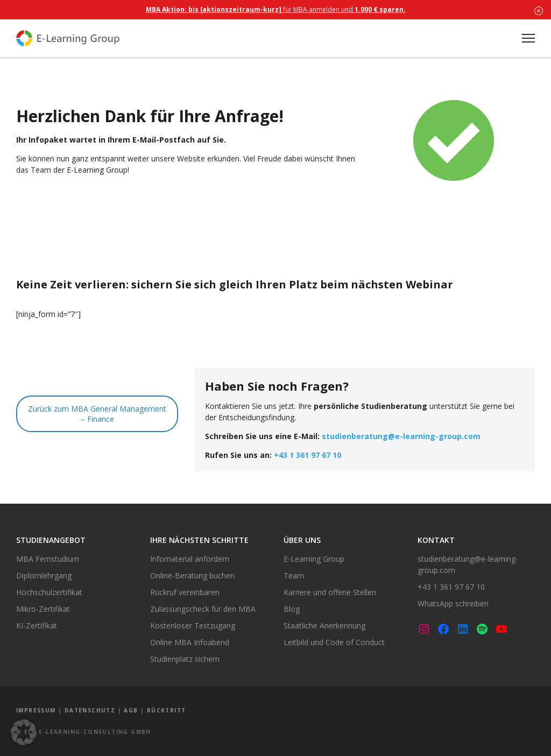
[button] (24, 732)
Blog (292, 609)
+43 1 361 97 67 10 (308, 455)
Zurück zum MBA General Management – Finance (97, 414)
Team (294, 575)
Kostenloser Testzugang (193, 626)
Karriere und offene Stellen (330, 592)
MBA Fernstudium (48, 559)
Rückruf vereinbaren (185, 592)
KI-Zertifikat (37, 626)
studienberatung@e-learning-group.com (401, 436)
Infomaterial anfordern (190, 559)
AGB (131, 710)
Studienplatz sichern (185, 659)
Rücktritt (167, 710)
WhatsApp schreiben (453, 603)
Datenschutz (90, 710)
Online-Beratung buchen (192, 575)
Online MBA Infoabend (190, 642)
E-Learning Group (314, 559)
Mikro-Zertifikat (43, 609)
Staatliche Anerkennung (324, 626)
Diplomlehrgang (44, 575)
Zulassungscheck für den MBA (203, 609)
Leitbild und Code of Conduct (334, 642)
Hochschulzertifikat (49, 592)
